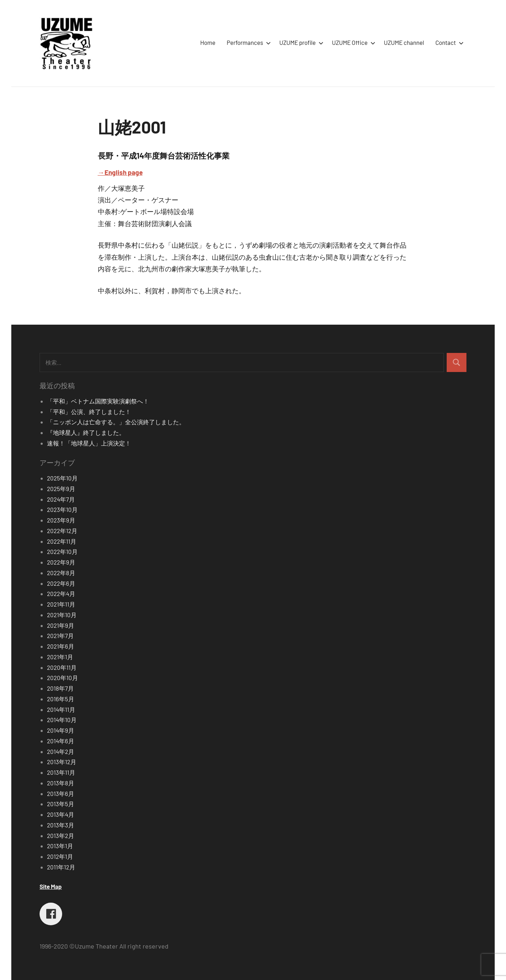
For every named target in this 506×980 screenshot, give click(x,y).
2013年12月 (62, 762)
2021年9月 (61, 625)
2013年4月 (61, 814)
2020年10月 (62, 678)
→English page (120, 172)
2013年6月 (61, 793)
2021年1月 (60, 657)
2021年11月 (61, 604)
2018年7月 (60, 688)
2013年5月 (61, 804)
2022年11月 (62, 541)
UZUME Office (352, 42)
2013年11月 (61, 772)
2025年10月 (62, 478)
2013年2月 (61, 836)
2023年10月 (62, 509)
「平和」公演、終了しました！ (89, 412)
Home (208, 42)
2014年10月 (62, 720)
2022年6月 (61, 583)
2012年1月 (60, 856)
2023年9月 (61, 520)
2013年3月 (61, 825)
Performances (247, 42)
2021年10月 (62, 615)
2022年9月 (61, 562)
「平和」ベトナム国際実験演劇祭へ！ (98, 401)
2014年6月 (61, 741)
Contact (448, 42)
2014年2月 (61, 751)
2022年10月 (62, 551)
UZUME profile (300, 42)
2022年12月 (62, 531)
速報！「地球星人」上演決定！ (89, 443)
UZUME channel (404, 42)
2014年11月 (61, 709)
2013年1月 (60, 846)
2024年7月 (61, 499)
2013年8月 (61, 783)
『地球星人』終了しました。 (86, 432)
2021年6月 (61, 646)
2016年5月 (61, 699)
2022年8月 (61, 573)
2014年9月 (61, 730)
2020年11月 (62, 667)
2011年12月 (61, 867)
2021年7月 (60, 636)
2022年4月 (61, 594)
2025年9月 (61, 489)
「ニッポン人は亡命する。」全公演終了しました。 (116, 422)
